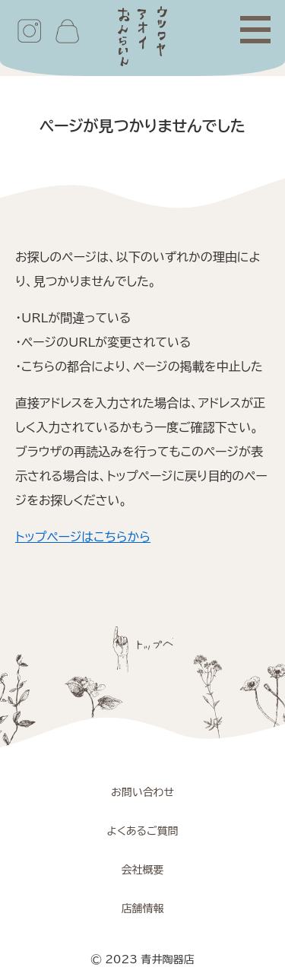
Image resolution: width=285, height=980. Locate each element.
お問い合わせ (142, 792)
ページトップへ (143, 649)
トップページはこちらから (83, 537)
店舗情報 (143, 909)
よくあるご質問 (142, 831)
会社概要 (143, 870)
